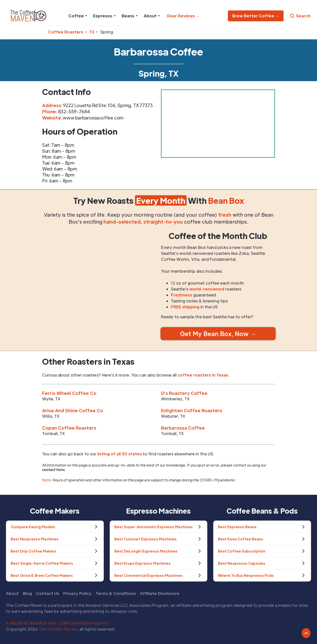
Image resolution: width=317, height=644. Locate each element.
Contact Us (48, 593)
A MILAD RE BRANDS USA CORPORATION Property (57, 623)
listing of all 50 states (120, 454)
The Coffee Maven (58, 629)
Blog (27, 593)
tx (92, 32)
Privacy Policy (77, 593)
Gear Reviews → (183, 16)
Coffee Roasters (66, 32)
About (12, 593)
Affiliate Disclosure (160, 593)
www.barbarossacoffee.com (93, 118)
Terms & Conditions (116, 593)
